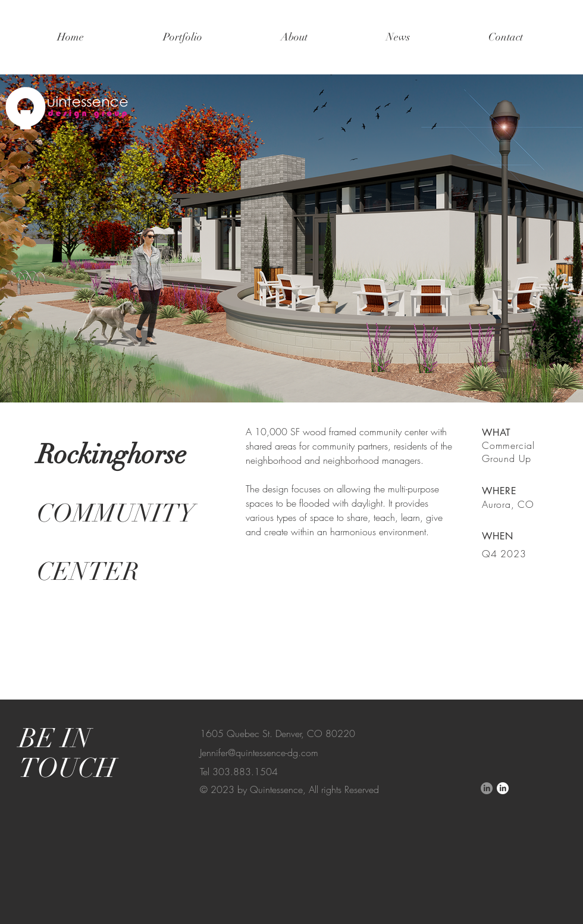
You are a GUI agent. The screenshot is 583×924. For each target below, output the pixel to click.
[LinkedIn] (487, 788)
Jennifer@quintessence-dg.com (259, 753)
